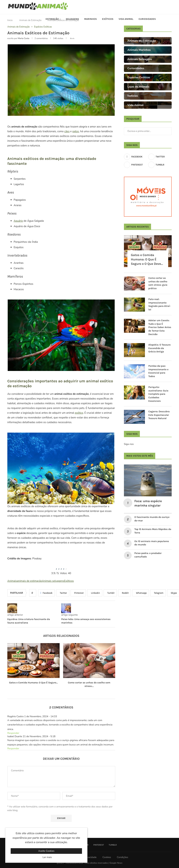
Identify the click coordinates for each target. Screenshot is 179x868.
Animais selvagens (53, 581)
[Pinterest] (136, 165)
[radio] (56, 567)
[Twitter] (160, 157)
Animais (12, 581)
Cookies (107, 857)
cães (67, 131)
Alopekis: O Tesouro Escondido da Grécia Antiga (160, 348)
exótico (79, 413)
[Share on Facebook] (46, 593)
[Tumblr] (160, 165)
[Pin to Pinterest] (78, 593)
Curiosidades (147, 19)
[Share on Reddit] (125, 593)
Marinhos (91, 19)
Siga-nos (129, 444)
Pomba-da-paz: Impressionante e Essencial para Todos (158, 371)
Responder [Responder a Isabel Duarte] (13, 748)
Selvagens (72, 19)
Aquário (18, 221)
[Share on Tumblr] (110, 593)
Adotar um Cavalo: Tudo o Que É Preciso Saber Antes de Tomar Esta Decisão (160, 327)
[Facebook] (136, 157)
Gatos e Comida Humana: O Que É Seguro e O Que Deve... (147, 259)
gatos (76, 131)
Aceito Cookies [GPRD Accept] (46, 851)
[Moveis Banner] (148, 197)
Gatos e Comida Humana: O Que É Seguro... (33, 683)
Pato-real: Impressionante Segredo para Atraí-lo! (160, 304)
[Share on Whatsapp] (141, 593)
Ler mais (47, 857)
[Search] (170, 19)
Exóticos (108, 19)
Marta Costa (24, 38)
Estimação (52, 19)
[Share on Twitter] (63, 593)
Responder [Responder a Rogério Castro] (13, 733)
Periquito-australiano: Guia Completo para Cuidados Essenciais (158, 394)
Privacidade (90, 857)
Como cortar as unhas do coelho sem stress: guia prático (158, 283)
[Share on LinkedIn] (95, 593)
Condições (122, 857)
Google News (116, 863)
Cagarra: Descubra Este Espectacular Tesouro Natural (159, 415)
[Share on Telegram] (158, 593)
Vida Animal (126, 19)
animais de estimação (29, 581)
